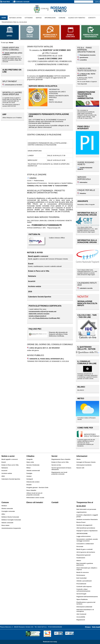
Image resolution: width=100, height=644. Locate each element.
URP (4, 114)
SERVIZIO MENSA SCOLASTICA (43, 86)
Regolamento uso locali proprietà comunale (59, 473)
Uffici (3, 514)
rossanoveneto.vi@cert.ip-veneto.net (42, 311)
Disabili (29, 485)
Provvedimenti (81, 584)
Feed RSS (6, 2)
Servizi (39, 18)
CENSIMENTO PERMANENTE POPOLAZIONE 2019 (49, 115)
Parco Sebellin (31, 490)
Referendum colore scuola (35, 498)
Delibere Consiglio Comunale (11, 520)
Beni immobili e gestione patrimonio (85, 564)
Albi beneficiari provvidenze (86, 528)
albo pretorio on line (12, 71)
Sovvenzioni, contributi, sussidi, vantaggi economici (87, 540)
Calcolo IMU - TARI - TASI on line (87, 316)
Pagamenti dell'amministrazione (87, 597)
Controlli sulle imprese (84, 587)
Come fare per (85, 428)
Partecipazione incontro (88, 55)
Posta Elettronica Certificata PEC (48, 318)
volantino (33, 178)
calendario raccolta (86, 288)
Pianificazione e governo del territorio (86, 603)
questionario (84, 57)
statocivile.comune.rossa (38, 314)
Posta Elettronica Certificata (45, 306)
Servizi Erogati (81, 594)
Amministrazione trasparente (11, 528)
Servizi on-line (56, 465)
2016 (30, 292)
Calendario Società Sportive (40, 297)
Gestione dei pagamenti (84, 525)
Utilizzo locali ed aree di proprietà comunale (34, 494)
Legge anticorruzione (84, 536)
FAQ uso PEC (35, 329)
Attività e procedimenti (84, 581)
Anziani (29, 476)
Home (4, 18)
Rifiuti (28, 468)
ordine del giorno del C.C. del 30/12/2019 (44, 348)
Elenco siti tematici (77, 18)
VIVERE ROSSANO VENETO (85, 168)
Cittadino (29, 18)
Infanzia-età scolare (33, 482)
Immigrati (30, 479)
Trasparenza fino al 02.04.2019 (14, 22)
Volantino (83, 193)
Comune (62, 18)
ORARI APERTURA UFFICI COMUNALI (12, 54)
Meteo (81, 398)
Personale (80, 546)
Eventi (31, 264)
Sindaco (4, 506)
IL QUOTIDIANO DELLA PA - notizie (86, 348)
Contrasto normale (22, 2)
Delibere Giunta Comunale (10, 517)
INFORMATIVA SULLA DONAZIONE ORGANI (87, 214)
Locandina (83, 60)
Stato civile (30, 462)
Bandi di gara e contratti (84, 549)
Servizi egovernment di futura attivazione (61, 469)
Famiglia (29, 473)
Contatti (92, 18)
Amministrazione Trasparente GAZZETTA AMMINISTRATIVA (86, 95)
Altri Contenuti (81, 614)
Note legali (96, 627)
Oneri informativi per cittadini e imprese (87, 569)
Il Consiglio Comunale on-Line (87, 362)
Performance (81, 575)
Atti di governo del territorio (86, 552)
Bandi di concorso (83, 572)
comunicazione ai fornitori (13, 85)
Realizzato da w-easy (50, 642)
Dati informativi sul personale (86, 509)
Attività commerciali (33, 471)
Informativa (83, 182)
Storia (78, 459)
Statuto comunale (7, 523)
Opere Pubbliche (82, 599)
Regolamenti (81, 620)
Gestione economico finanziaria (87, 519)
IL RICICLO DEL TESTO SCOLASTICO (86, 75)
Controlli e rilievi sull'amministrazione (83, 590)
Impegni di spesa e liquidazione (87, 531)
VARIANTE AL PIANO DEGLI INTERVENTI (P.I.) (47, 359)
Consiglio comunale (8, 511)
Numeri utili (80, 468)
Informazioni (50, 18)
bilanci (79, 561)
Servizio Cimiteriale (33, 465)
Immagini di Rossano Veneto (86, 462)
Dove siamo (5, 525)
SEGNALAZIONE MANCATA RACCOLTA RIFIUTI (87, 303)
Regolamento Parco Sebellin (61, 459)
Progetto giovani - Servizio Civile (37, 488)
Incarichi (32, 281)
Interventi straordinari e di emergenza (85, 610)
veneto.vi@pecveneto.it (37, 316)
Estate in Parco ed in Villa (39, 271)
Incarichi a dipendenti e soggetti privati (87, 516)
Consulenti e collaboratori (85, 544)
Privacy (88, 627)
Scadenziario (81, 558)
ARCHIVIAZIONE (82, 534)
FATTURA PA (34, 234)
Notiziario (32, 276)
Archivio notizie (35, 286)
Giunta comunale (7, 508)
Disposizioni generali (83, 555)
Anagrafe (83, 201)
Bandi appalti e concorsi (38, 256)
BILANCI (81, 387)
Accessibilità (81, 617)
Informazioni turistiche (84, 465)
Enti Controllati (81, 578)
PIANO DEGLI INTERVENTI (83, 128)
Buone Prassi (81, 522)
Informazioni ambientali (84, 607)
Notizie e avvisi (15, 18)
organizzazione (81, 512)
